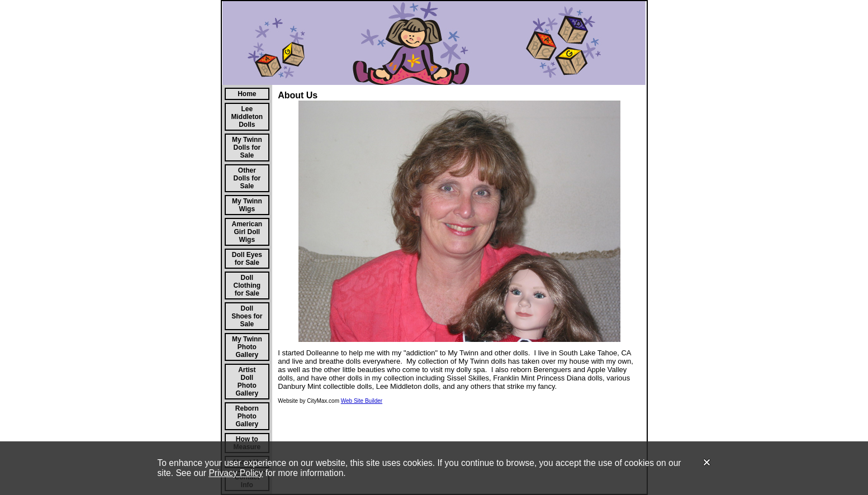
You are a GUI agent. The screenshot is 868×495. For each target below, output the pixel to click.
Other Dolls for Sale (247, 178)
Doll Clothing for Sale (247, 285)
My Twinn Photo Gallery (247, 347)
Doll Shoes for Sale (247, 316)
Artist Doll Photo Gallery (247, 382)
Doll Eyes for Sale (247, 259)
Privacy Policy (236, 473)
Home (247, 94)
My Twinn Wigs (247, 205)
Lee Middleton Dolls (247, 117)
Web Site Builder (362, 401)
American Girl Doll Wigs (247, 232)
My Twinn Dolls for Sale (247, 147)
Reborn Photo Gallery (247, 416)
